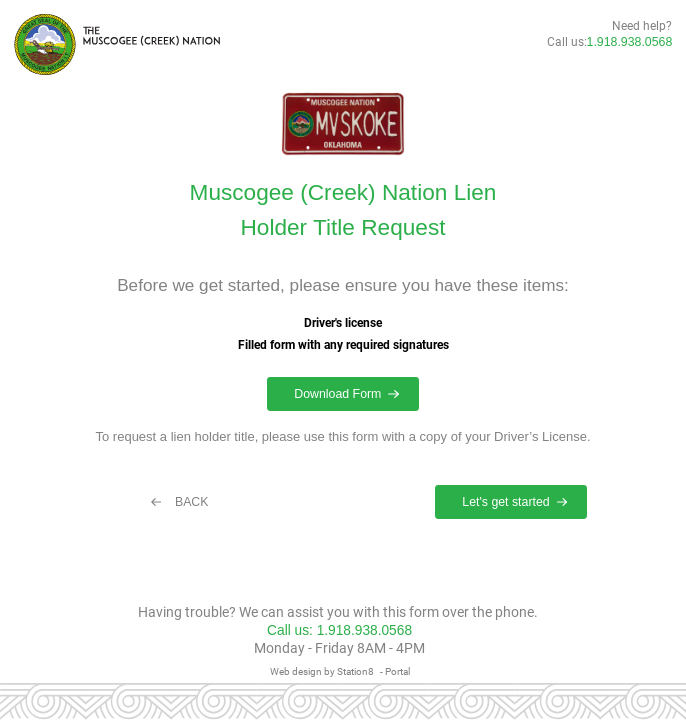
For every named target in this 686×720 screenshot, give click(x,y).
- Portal (395, 671)
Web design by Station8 (322, 671)
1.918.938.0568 (630, 42)
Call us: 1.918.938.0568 (339, 630)
